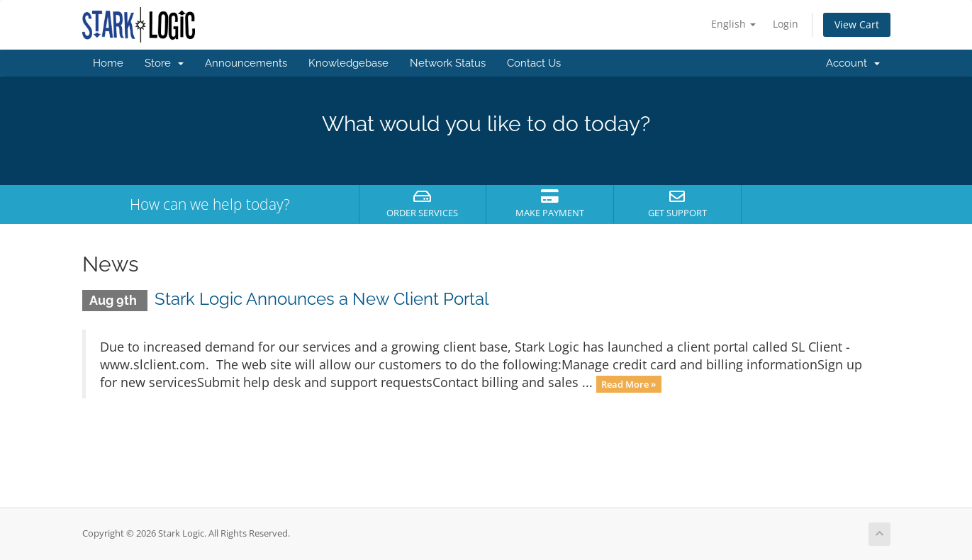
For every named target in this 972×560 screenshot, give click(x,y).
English (733, 24)
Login (786, 24)
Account (853, 63)
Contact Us (534, 63)
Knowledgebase (348, 63)
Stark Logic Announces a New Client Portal (322, 299)
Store (164, 63)
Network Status (448, 63)
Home (108, 63)
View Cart (857, 24)
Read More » (629, 383)
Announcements (246, 63)
